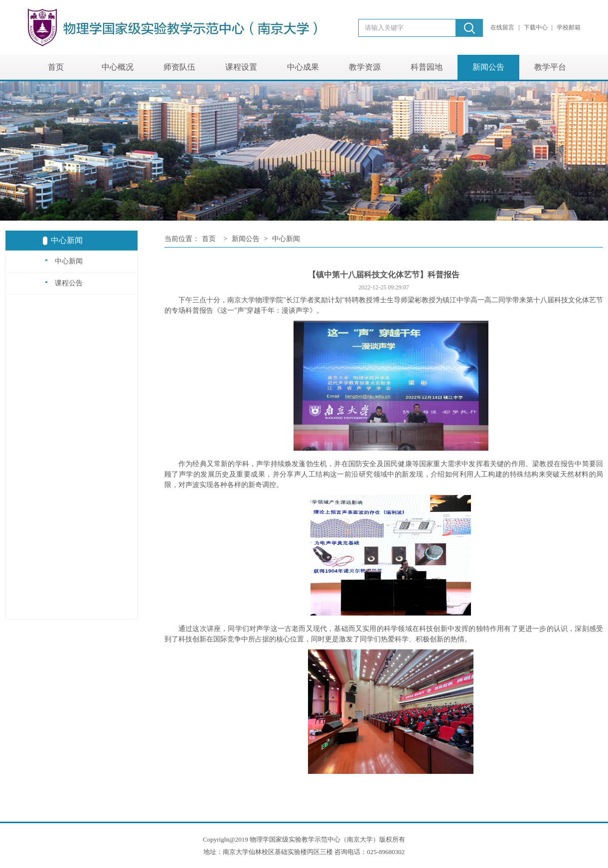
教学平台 (550, 67)
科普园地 (427, 67)
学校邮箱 (569, 27)
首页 (56, 67)
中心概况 (118, 67)
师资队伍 (179, 67)
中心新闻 (64, 261)
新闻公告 (488, 67)
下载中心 (536, 27)
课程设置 (241, 67)
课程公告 (64, 283)
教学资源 (365, 67)
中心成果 (303, 67)
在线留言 (503, 27)
